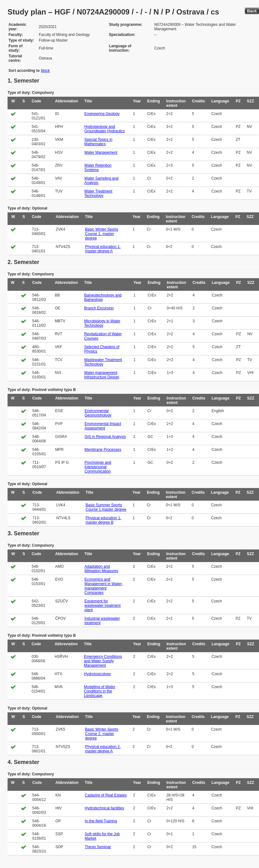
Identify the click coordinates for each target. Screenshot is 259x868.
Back (252, 11)
